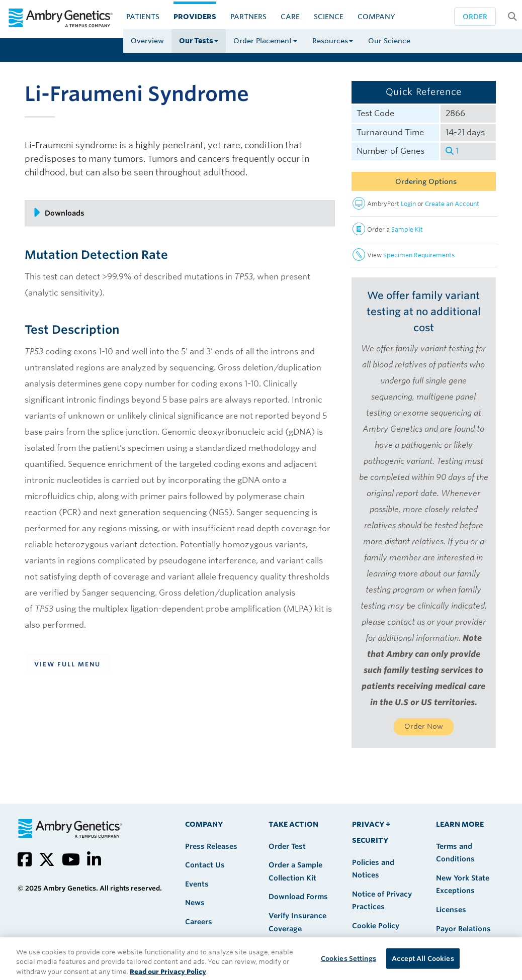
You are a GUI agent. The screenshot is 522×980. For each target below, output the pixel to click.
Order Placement (265, 41)
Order (475, 17)
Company (376, 17)
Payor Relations (463, 929)
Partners (248, 17)
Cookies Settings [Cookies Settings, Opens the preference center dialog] (349, 965)
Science (329, 17)
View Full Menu (67, 664)
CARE (290, 17)
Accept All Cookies (423, 965)
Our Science (389, 41)
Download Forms (298, 897)
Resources (333, 41)
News (195, 903)
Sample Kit (407, 229)
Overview (147, 41)
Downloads (59, 213)
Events (197, 884)
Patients (143, 17)
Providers (195, 17)
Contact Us (205, 865)
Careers (199, 922)
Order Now (424, 726)
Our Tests (199, 41)
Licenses (451, 910)
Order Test (287, 846)
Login (408, 204)
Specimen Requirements (419, 255)
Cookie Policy (376, 926)
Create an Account (452, 204)
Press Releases (211, 846)
